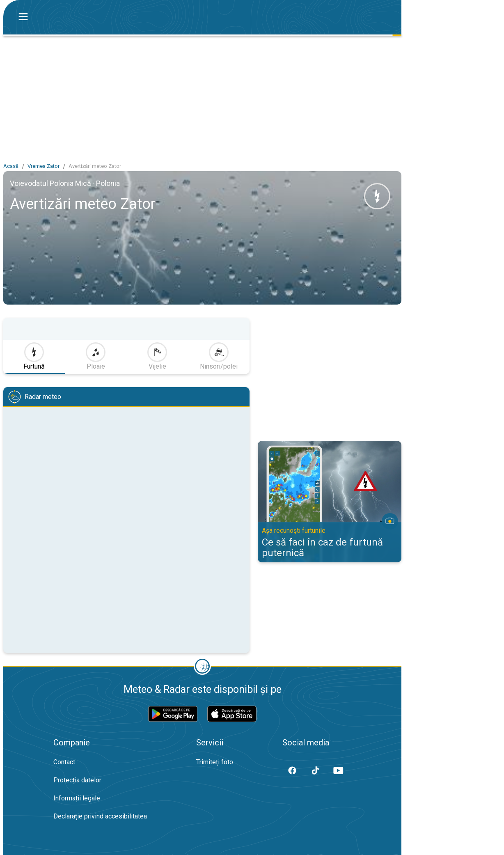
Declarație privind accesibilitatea (100, 816)
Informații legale (77, 798)
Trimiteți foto (215, 762)
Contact (64, 762)
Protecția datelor (77, 780)
